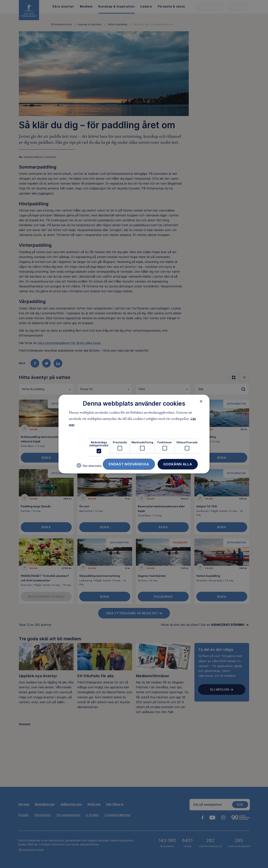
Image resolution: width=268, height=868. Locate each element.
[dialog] (134, 434)
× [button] (201, 401)
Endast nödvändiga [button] (129, 464)
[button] (89, 467)
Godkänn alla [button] (178, 464)
